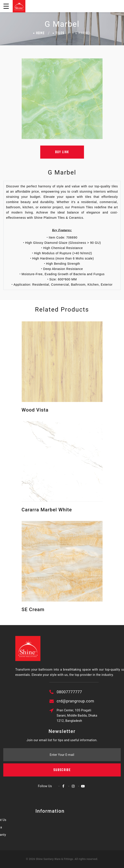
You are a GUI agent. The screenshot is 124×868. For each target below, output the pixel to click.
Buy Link (62, 152)
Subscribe (62, 758)
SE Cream (33, 609)
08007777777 (90, 692)
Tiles (60, 33)
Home (40, 33)
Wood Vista (35, 410)
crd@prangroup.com (96, 701)
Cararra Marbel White (47, 510)
